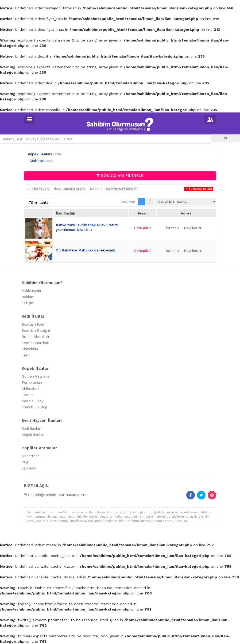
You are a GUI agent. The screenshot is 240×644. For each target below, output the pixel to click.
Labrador (29, 468)
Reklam (28, 297)
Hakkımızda (31, 291)
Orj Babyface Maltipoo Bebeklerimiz (86, 250)
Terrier (27, 395)
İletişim (28, 303)
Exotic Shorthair (35, 343)
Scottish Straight (36, 331)
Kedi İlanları (31, 429)
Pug (25, 462)
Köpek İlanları (40, 154)
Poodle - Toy (33, 401)
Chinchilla (30, 349)
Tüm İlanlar (39, 202)
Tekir (26, 355)
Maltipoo (38, 161)
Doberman (31, 456)
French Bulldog (34, 407)
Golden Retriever (36, 376)
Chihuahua (30, 389)
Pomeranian (32, 383)
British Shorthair (36, 337)
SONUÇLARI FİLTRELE (120, 176)
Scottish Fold (33, 324)
